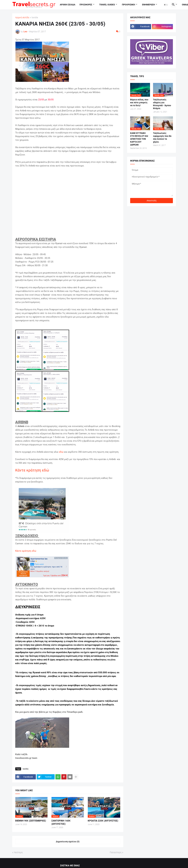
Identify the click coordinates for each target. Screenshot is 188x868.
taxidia (35, 18)
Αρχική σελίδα (22, 18)
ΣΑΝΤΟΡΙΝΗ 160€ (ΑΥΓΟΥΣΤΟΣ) (61, 822)
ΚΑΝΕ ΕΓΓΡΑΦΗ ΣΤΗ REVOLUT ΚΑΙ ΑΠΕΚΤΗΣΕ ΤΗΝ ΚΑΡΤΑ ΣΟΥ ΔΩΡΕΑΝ (139, 139)
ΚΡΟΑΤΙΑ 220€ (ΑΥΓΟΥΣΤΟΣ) (103, 821)
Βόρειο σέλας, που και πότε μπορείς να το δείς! (139, 102)
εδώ (61, 452)
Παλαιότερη (116, 852)
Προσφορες (86, 5)
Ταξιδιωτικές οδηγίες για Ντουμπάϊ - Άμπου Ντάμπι (162, 104)
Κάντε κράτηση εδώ (32, 470)
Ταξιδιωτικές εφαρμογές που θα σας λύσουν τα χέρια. (162, 137)
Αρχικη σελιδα (68, 5)
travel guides (107, 5)
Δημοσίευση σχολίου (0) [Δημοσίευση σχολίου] (68, 842)
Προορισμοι (128, 5)
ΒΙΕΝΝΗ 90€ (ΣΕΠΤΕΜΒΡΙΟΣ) (31, 821)
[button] (166, 5)
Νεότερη (18, 852)
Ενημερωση (148, 5)
